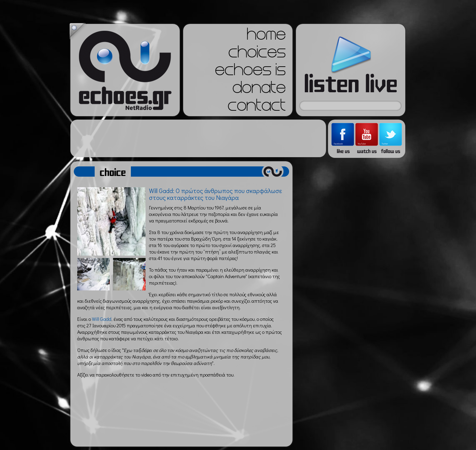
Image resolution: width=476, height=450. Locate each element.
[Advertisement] (198, 138)
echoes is (250, 72)
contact (257, 107)
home (266, 36)
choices (257, 54)
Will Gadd (102, 319)
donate (259, 90)
